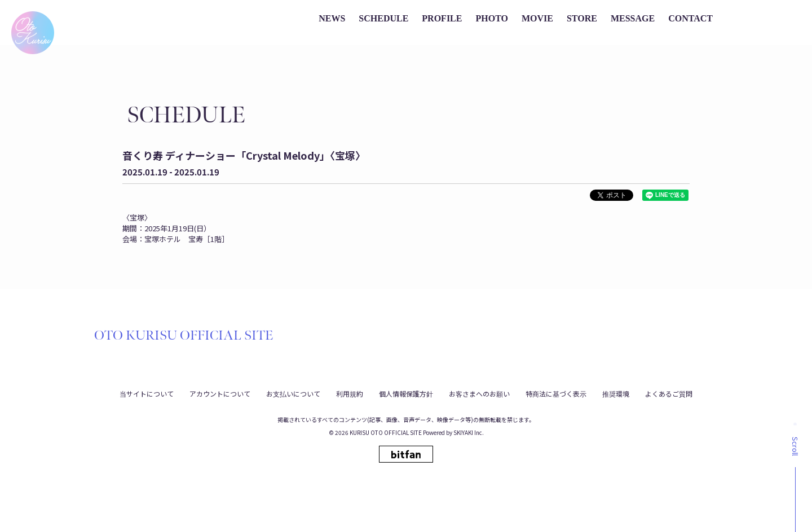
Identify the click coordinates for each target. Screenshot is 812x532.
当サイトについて (147, 393)
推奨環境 (616, 393)
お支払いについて (293, 393)
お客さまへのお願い (479, 393)
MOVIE (537, 18)
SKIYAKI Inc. (469, 432)
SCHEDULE (383, 18)
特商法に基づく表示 (556, 393)
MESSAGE (633, 18)
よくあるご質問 (669, 393)
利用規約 (350, 393)
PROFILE (442, 18)
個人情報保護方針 (406, 393)
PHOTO (492, 18)
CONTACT (690, 18)
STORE (582, 18)
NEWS (332, 18)
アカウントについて (220, 393)
